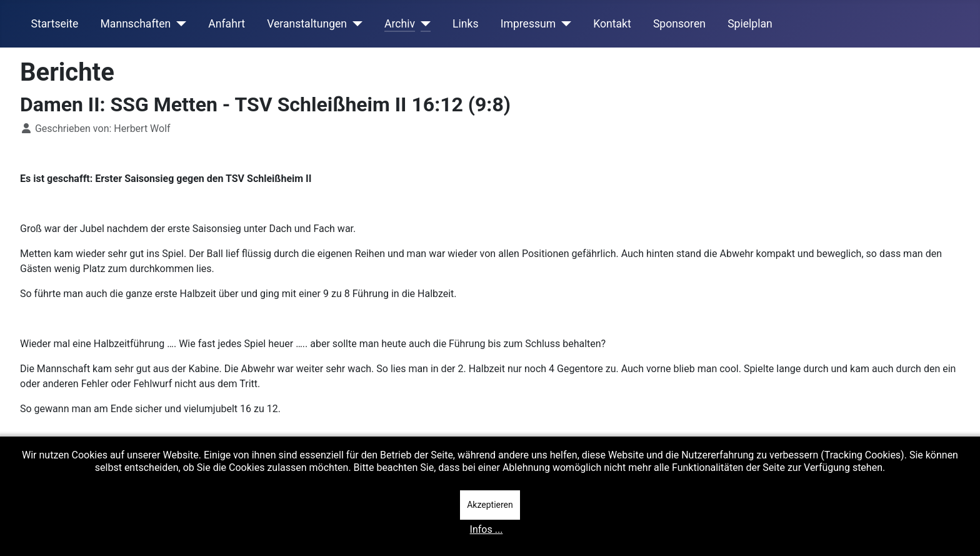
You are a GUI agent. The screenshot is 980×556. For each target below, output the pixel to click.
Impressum (528, 24)
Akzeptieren (490, 505)
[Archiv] (423, 24)
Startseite (55, 24)
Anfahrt (227, 24)
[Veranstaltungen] (355, 24)
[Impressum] (563, 24)
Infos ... (487, 529)
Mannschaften (135, 24)
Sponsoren (679, 24)
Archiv (400, 24)
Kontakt (612, 24)
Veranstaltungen (307, 24)
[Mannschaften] (178, 24)
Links (465, 24)
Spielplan (750, 24)
